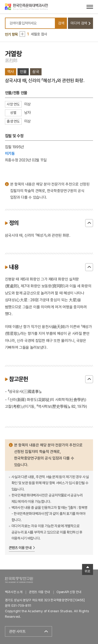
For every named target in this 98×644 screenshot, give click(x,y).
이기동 (10, 153)
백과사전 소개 (14, 592)
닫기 (89, 223)
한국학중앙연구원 (19, 580)
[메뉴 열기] (90, 7)
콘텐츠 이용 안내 (20, 548)
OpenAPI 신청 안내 (69, 592)
